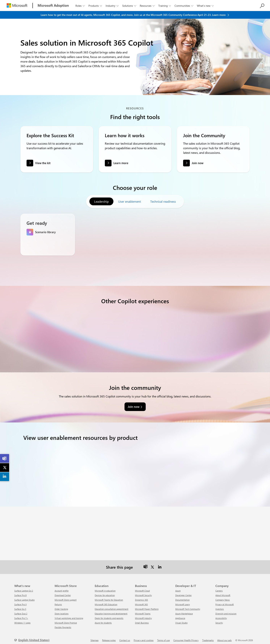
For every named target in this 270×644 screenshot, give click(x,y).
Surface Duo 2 (21, 611)
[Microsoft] (17, 5)
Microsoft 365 (141, 601)
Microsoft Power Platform (147, 606)
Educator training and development (111, 611)
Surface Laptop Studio (24, 597)
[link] (5, 459)
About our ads (224, 637)
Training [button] (165, 6)
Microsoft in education (105, 588)
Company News (223, 597)
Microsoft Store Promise (66, 620)
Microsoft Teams (143, 611)
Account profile (62, 588)
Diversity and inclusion (226, 611)
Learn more (121, 166)
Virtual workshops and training (69, 615)
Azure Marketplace (184, 611)
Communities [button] (184, 6)
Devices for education (105, 592)
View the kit (43, 163)
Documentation (182, 597)
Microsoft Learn (183, 601)
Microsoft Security (143, 592)
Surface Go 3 (20, 606)
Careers (219, 588)
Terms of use (163, 637)
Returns (58, 601)
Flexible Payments (63, 624)
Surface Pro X (20, 601)
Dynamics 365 (141, 597)
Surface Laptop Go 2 (24, 588)
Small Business (142, 620)
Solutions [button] (130, 6)
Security (219, 620)
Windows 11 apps (22, 620)
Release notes (109, 637)
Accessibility (221, 615)
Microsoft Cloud (142, 588)
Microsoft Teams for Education (109, 597)
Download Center (63, 592)
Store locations (62, 611)
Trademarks (208, 637)
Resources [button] (148, 6)
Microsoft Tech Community (188, 606)
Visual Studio (181, 620)
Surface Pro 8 (20, 592)
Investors (220, 606)
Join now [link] (134, 404)
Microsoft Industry (143, 615)
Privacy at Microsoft (225, 601)
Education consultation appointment (112, 606)
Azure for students (103, 620)
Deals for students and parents (109, 615)
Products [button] (96, 6)
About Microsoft (223, 592)
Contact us (125, 637)
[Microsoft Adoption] (53, 5)
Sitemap (95, 637)
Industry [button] (112, 6)
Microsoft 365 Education (106, 601)
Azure (178, 588)
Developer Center (184, 592)
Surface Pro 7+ (21, 615)
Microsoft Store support (66, 597)
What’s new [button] (206, 6)
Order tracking (61, 606)
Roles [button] (80, 6)
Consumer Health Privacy (186, 637)
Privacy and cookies (144, 637)
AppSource (180, 615)
